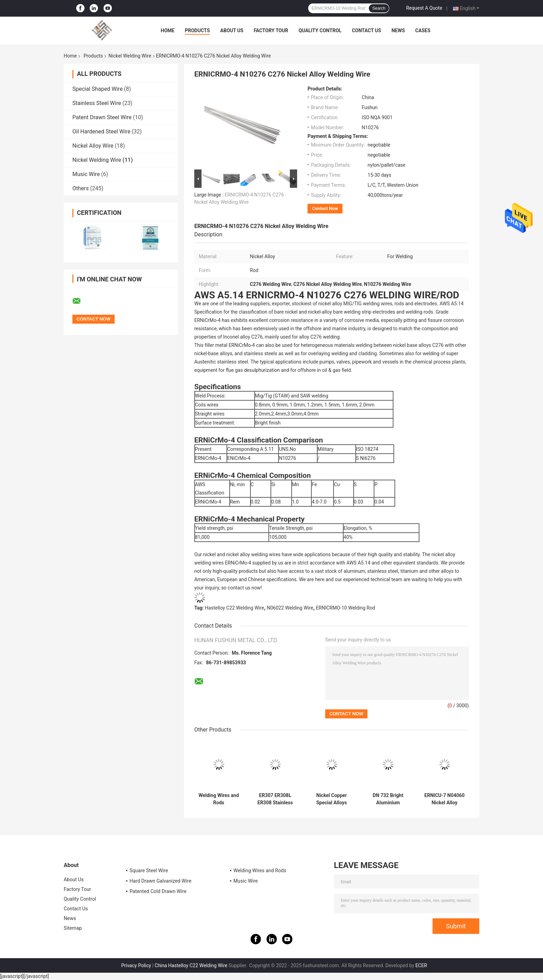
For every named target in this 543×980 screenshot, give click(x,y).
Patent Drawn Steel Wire (102, 117)
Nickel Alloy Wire (93, 146)
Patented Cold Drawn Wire (158, 891)
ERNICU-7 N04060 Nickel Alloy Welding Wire (444, 799)
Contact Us (366, 30)
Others (81, 188)
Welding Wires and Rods (219, 799)
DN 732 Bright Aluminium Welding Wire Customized (388, 799)
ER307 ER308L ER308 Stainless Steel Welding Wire (275, 799)
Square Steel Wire (149, 870)
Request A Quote (424, 8)
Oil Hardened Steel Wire (101, 132)
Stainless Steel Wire (97, 103)
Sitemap (73, 928)
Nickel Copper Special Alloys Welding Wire (332, 799)
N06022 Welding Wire (290, 608)
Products (197, 30)
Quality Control (320, 30)
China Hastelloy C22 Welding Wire (191, 965)
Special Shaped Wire (97, 89)
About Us (232, 30)
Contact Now (325, 208)
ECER (421, 965)
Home (168, 30)
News (398, 30)
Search (379, 8)
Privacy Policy (136, 965)
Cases (423, 30)
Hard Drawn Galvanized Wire (161, 881)
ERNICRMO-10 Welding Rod (345, 608)
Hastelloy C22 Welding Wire (235, 608)
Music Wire (86, 174)
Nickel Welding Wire (130, 56)
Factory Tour (271, 30)
